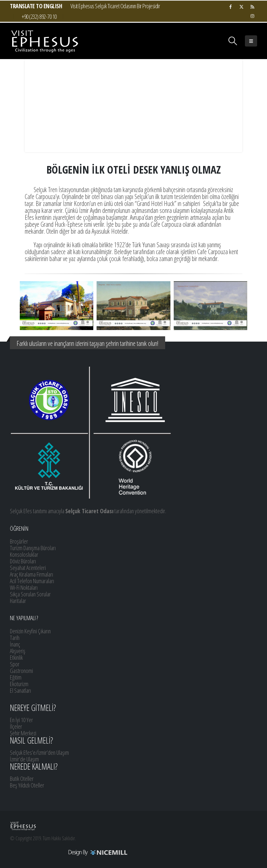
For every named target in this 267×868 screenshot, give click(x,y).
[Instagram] (252, 16)
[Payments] (69, 852)
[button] (233, 41)
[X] (241, 7)
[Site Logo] (44, 41)
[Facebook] (230, 7)
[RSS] (252, 7)
